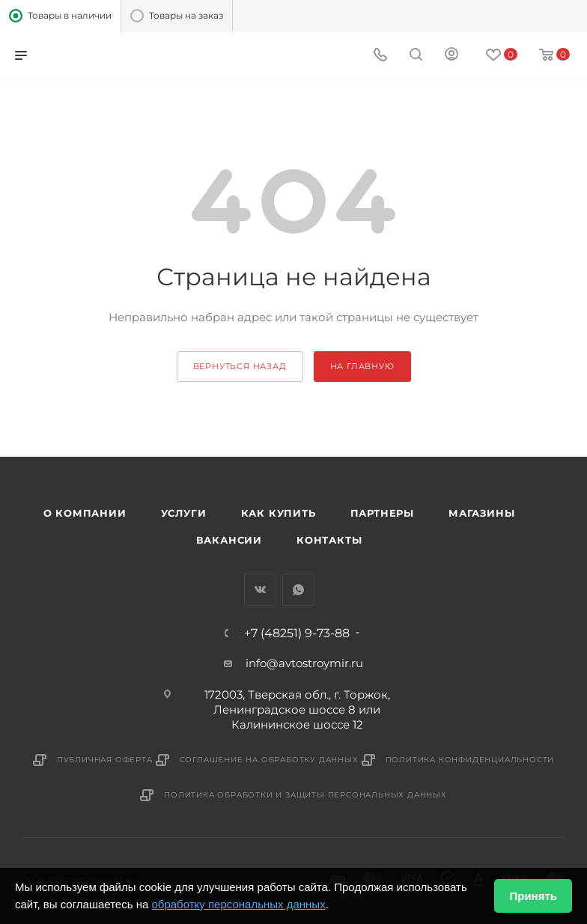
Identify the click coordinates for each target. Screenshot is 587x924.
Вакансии (229, 540)
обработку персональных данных (238, 904)
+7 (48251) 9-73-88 (297, 633)
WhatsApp (298, 590)
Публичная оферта (105, 760)
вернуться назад (240, 366)
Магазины (481, 513)
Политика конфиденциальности (470, 760)
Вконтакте (260, 590)
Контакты (329, 540)
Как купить (279, 513)
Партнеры (382, 513)
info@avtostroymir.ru (304, 663)
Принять (533, 896)
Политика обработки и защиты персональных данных (305, 795)
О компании (85, 513)
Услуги (184, 513)
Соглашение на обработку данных (269, 760)
